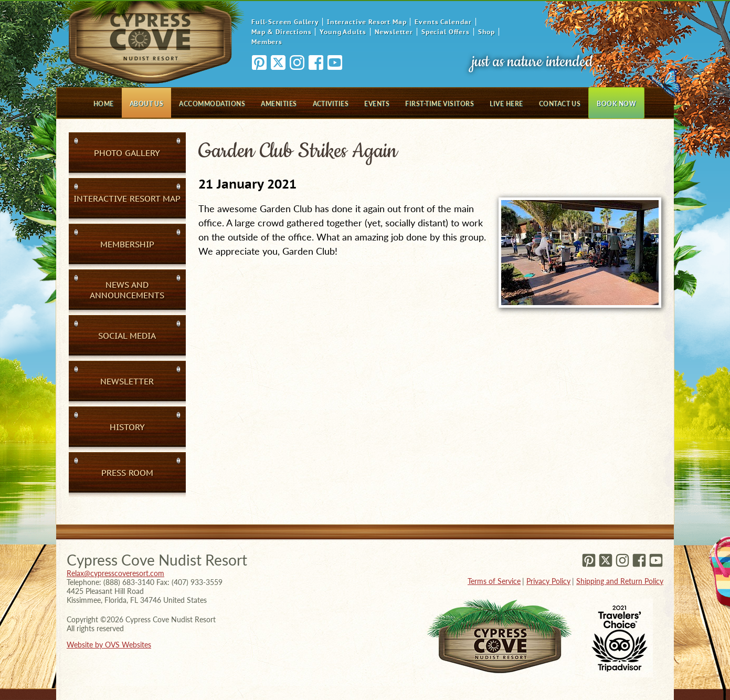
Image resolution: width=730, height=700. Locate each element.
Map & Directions (281, 32)
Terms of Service (494, 581)
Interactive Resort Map (367, 22)
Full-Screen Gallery (285, 22)
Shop (486, 32)
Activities (331, 104)
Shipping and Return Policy (620, 581)
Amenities (279, 104)
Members (267, 42)
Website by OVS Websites (109, 645)
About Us (147, 104)
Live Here (506, 104)
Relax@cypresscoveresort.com (115, 573)
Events (377, 104)
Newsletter (394, 32)
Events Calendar (443, 22)
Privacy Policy (548, 581)
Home (104, 104)
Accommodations (212, 104)
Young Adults (343, 32)
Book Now (616, 104)
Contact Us (560, 104)
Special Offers (446, 32)
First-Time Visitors (440, 104)
